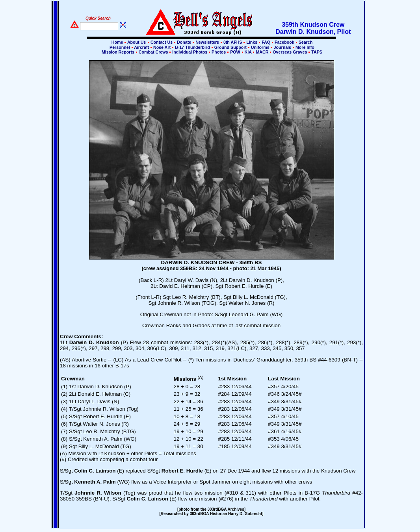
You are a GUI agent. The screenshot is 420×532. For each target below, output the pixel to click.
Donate (184, 42)
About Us (136, 42)
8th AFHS (233, 42)
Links (252, 42)
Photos (219, 52)
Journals (282, 47)
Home (117, 42)
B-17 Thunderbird (192, 47)
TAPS (316, 52)
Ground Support (230, 47)
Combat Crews (153, 52)
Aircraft (142, 47)
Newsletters (207, 42)
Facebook (284, 42)
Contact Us (162, 42)
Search (305, 42)
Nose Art (162, 47)
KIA (248, 52)
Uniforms (260, 47)
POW (235, 52)
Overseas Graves (290, 52)
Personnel (120, 47)
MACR (262, 52)
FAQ (266, 42)
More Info (304, 47)
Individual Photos (190, 52)
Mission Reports (118, 52)
